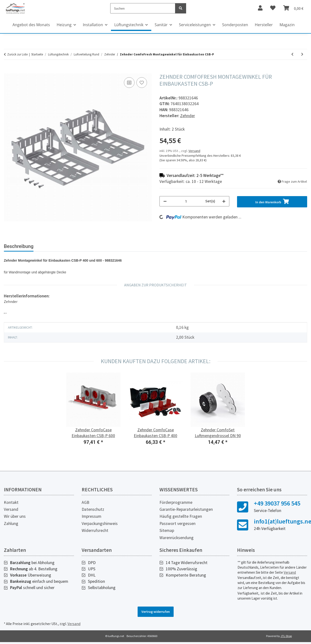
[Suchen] (143, 8)
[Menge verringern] (165, 201)
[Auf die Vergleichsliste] (129, 83)
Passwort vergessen (177, 524)
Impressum (91, 516)
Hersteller (264, 25)
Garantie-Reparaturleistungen (186, 509)
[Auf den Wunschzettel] (142, 83)
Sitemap (167, 530)
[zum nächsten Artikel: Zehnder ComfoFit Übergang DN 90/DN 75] (302, 54)
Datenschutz (93, 509)
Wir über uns (15, 516)
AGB (85, 502)
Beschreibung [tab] (19, 246)
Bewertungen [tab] (55, 246)
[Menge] (186, 201)
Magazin (287, 25)
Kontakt (11, 502)
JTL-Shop (286, 636)
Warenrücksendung (177, 538)
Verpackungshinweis (100, 524)
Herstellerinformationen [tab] (103, 246)
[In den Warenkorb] (8, 71)
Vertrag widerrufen (156, 612)
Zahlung (11, 524)
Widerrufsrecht (95, 530)
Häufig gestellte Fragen (181, 516)
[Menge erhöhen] (224, 201)
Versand (194, 151)
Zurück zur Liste (17, 54)
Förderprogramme (176, 502)
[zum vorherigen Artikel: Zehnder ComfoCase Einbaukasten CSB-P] (292, 54)
